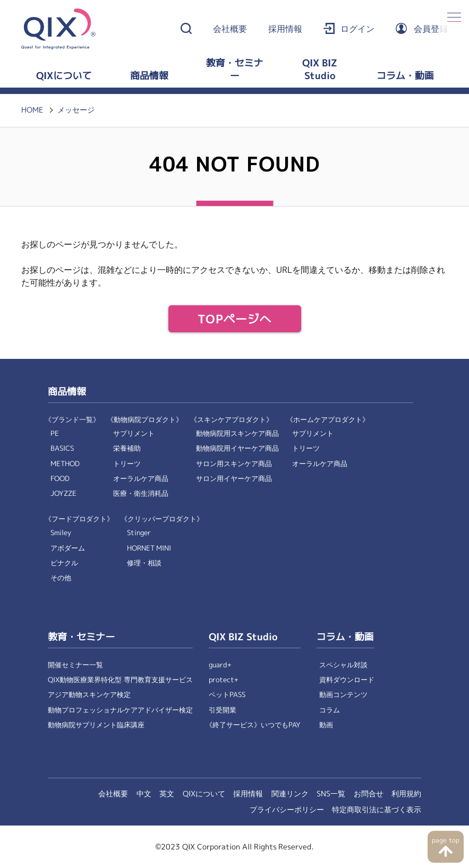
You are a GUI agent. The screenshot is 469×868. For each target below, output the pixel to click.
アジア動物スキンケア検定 (89, 695)
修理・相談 (144, 563)
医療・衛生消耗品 (141, 493)
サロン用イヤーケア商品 (234, 479)
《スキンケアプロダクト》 (232, 420)
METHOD (65, 464)
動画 (326, 725)
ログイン (357, 29)
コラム (330, 710)
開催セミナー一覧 (75, 665)
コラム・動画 (405, 76)
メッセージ (76, 110)
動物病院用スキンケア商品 (237, 433)
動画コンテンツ (343, 695)
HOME (32, 110)
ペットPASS (227, 695)
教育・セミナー (234, 70)
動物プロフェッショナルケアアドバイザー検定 (120, 710)
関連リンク (290, 794)
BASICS (62, 448)
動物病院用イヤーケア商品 (237, 448)
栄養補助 (127, 448)
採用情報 (285, 29)
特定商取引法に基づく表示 (377, 810)
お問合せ (369, 794)
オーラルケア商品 (141, 479)
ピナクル (64, 563)
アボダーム (68, 548)
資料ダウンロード (347, 680)
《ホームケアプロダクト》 (328, 420)
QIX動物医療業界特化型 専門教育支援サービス (120, 680)
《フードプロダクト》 (79, 519)
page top (445, 840)
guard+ (220, 665)
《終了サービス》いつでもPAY (253, 725)
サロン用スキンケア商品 (234, 464)
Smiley (61, 533)
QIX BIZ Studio (320, 70)
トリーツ (127, 464)
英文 (167, 794)
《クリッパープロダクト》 (162, 519)
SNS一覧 (331, 794)
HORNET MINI (149, 548)
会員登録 (431, 29)
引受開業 (223, 710)
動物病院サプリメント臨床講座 (96, 725)
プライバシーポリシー (287, 810)
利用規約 (406, 794)
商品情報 (149, 76)
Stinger (139, 533)
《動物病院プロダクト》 (145, 420)
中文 (144, 794)
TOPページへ (234, 319)
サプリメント (134, 433)
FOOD (60, 479)
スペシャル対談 (343, 665)
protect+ (224, 680)
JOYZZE (63, 493)
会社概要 (230, 29)
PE (55, 433)
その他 (61, 578)
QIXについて (64, 76)
